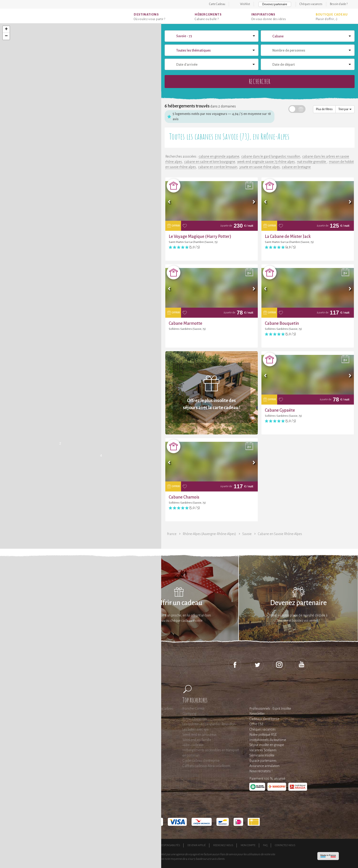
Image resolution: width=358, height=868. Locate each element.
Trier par (345, 109)
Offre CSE (256, 724)
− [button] (6, 36)
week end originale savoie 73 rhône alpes (266, 162)
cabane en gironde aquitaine (219, 156)
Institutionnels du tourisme (268, 740)
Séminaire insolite (262, 755)
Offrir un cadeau (179, 603)
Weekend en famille (197, 740)
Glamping (189, 714)
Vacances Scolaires (263, 750)
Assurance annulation (264, 766)
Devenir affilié (197, 845)
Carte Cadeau (217, 4)
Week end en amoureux (199, 735)
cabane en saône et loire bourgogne (210, 162)
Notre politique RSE (263, 735)
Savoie (247, 534)
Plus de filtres (324, 109)
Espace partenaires (263, 761)
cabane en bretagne (296, 167)
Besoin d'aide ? (339, 4)
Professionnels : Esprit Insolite (270, 709)
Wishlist (245, 4)
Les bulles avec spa (196, 729)
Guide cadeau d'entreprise (201, 761)
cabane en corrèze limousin (218, 167)
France (172, 534)
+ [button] (6, 29)
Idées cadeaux (193, 745)
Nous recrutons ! (261, 771)
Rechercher (260, 81)
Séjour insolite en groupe (267, 745)
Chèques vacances (311, 4)
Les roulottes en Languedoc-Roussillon (209, 724)
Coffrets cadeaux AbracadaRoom (206, 766)
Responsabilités (170, 845)
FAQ (265, 845)
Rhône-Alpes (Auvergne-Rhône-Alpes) (209, 534)
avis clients (218, 859)
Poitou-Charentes (195, 719)
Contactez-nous (285, 845)
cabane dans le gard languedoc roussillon (271, 156)
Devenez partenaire (275, 4)
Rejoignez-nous (223, 845)
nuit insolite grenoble (312, 162)
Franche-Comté (193, 709)
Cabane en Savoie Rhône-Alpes (280, 534)
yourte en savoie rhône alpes (260, 167)
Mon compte (248, 845)
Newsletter (257, 714)
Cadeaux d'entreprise (264, 719)
